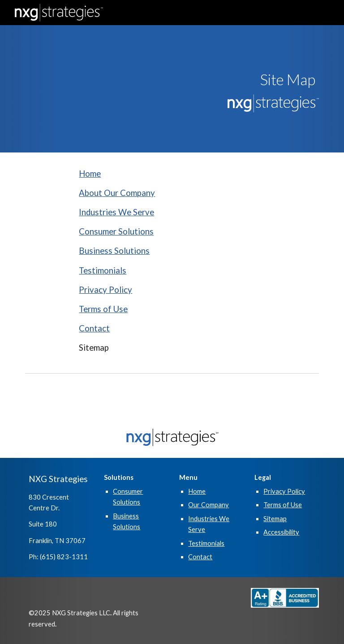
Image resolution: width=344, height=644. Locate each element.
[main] (272, 80)
